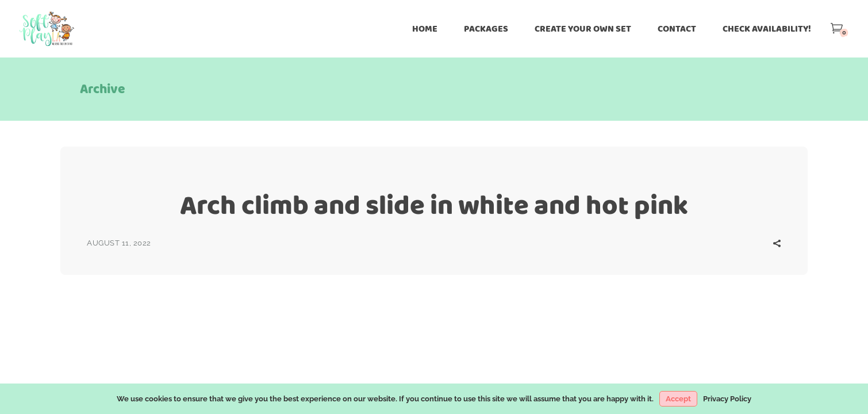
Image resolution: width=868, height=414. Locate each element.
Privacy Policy (727, 399)
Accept (678, 399)
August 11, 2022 (119, 243)
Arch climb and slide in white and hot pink (434, 205)
